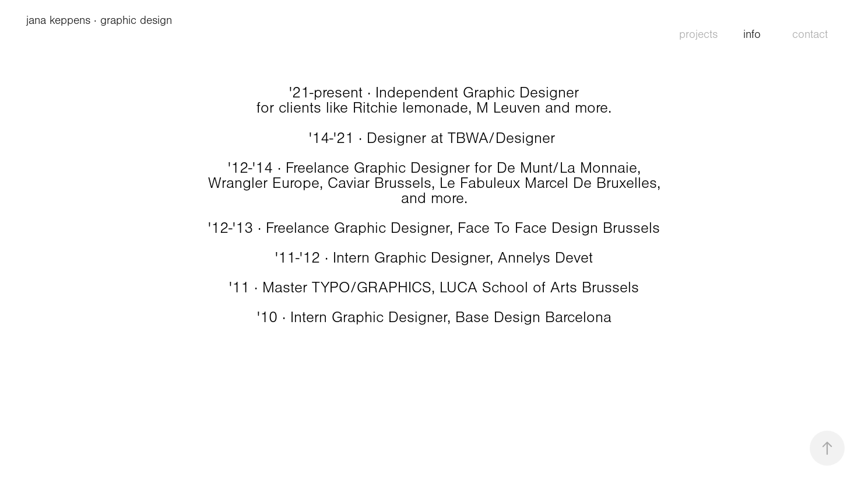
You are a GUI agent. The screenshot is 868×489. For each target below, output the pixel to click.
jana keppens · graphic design (101, 20)
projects (698, 34)
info (752, 34)
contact (810, 34)
